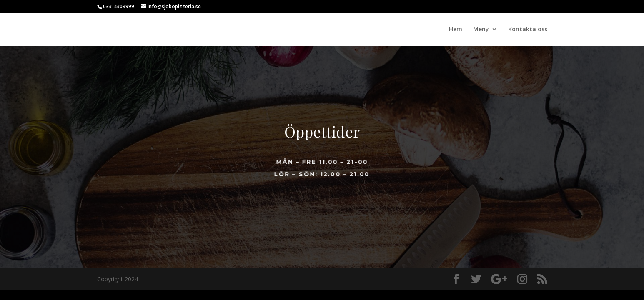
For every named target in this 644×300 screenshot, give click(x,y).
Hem (456, 30)
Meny (481, 30)
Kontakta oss (528, 30)
